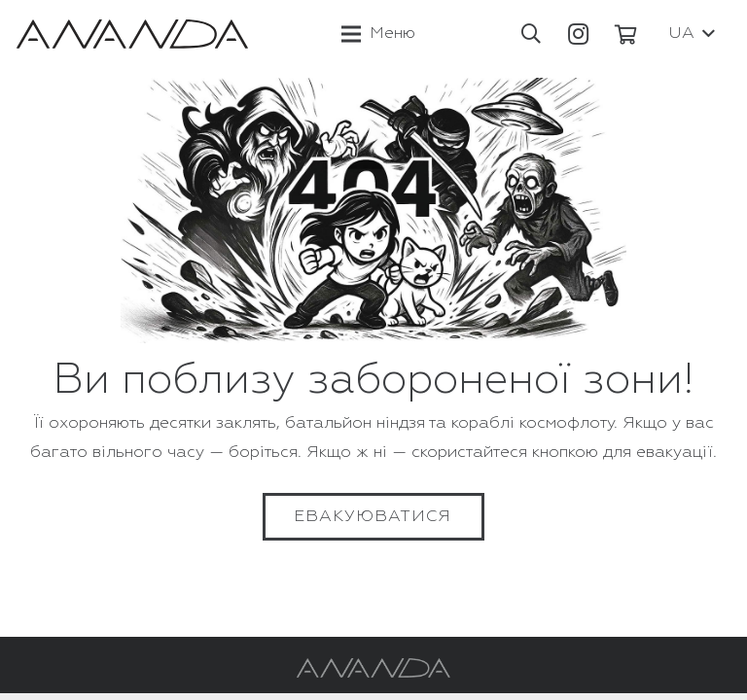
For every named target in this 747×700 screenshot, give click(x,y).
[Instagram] (579, 34)
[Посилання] (132, 34)
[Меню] (379, 34)
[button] (531, 34)
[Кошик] (626, 34)
